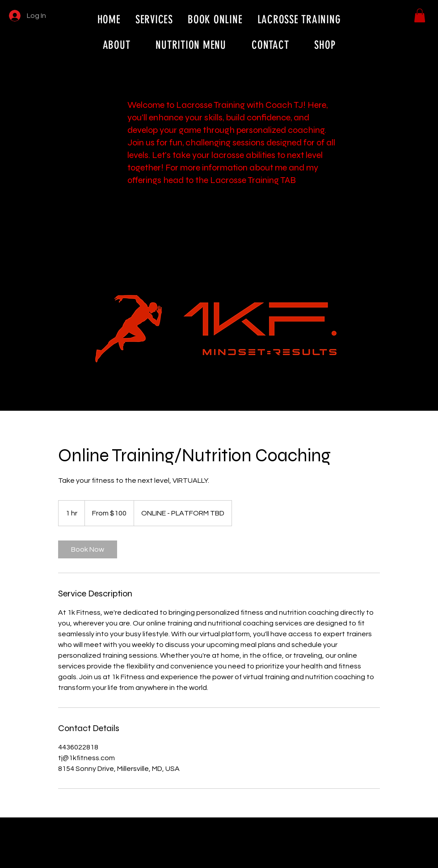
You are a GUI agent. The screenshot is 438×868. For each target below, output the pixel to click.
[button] (420, 15)
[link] (88, 549)
